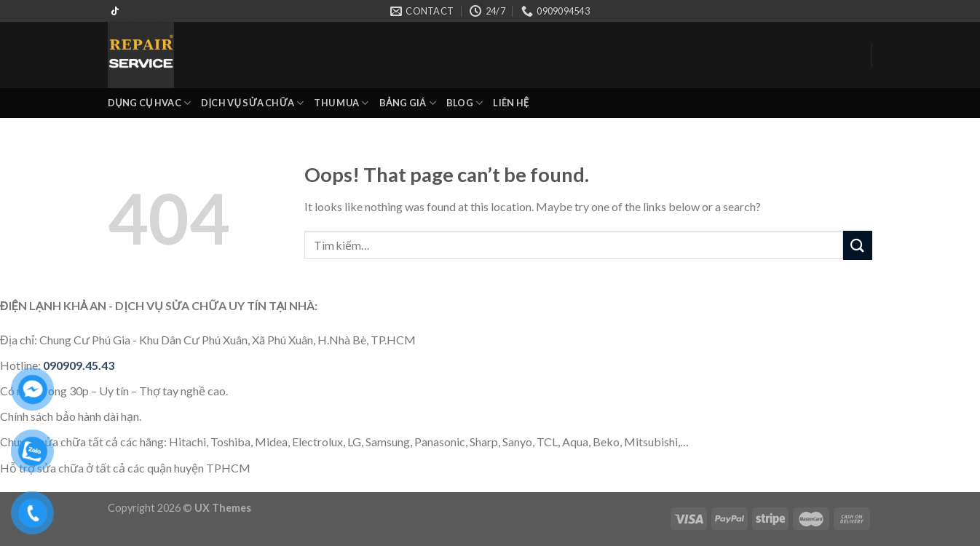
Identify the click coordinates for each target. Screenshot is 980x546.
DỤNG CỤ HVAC (149, 103)
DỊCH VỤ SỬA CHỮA (252, 103)
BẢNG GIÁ (408, 103)
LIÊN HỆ (511, 103)
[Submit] (858, 245)
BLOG (465, 103)
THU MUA (341, 103)
